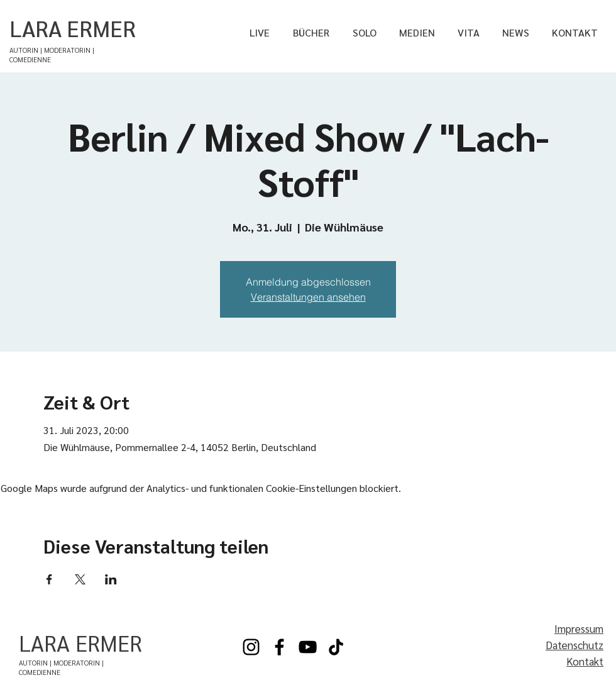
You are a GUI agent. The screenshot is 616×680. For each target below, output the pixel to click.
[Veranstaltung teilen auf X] (80, 579)
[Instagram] (251, 647)
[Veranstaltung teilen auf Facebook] (49, 579)
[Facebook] (279, 647)
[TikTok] (336, 647)
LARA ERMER (73, 28)
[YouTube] (308, 647)
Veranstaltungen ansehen (308, 297)
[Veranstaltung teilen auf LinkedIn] (111, 579)
